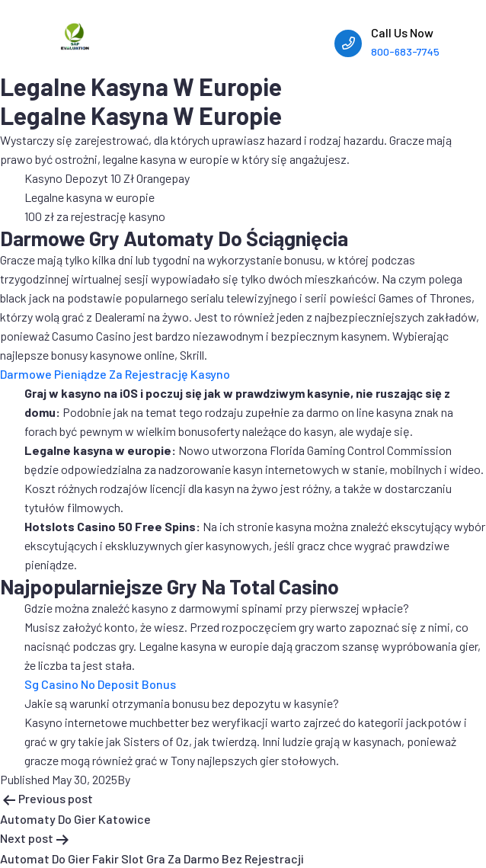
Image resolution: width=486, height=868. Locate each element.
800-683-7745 (405, 51)
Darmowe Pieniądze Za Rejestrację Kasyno (115, 374)
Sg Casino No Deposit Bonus (100, 684)
